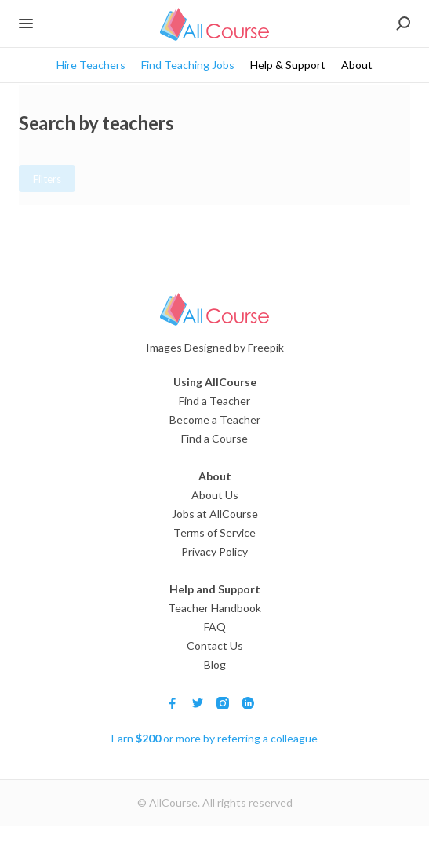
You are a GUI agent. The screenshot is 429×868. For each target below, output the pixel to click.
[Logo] (215, 309)
